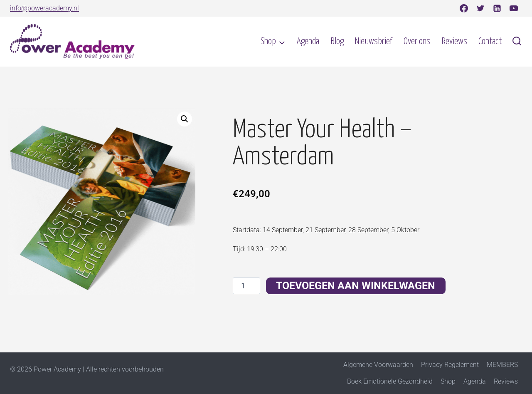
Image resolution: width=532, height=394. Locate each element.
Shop (448, 381)
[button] (185, 119)
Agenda (308, 42)
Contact (490, 42)
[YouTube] (514, 8)
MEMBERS (502, 365)
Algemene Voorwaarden (378, 365)
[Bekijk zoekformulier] (517, 42)
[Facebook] (464, 8)
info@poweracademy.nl (44, 8)
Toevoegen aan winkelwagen (356, 286)
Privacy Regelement (450, 365)
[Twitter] (480, 8)
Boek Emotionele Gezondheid (390, 381)
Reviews (454, 42)
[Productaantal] (246, 286)
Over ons (417, 42)
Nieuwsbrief (373, 42)
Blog (337, 42)
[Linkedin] (497, 8)
